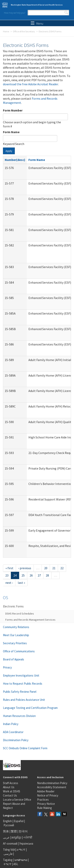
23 (7, 575)
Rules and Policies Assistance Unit (24, 700)
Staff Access (11, 783)
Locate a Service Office (17, 800)
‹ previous (25, 568)
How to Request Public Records (23, 684)
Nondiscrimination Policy (52, 783)
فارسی (8, 854)
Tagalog (8, 860)
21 (54, 568)
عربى (6, 837)
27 (39, 575)
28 (47, 575)
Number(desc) (15, 160)
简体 (6, 831)
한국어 (23, 831)
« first (9, 568)
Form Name (11, 132)
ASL (16, 864)
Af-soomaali (10, 843)
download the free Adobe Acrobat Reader (30, 84)
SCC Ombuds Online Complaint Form (25, 748)
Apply (9, 151)
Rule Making (44, 808)
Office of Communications (19, 651)
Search (66, 13)
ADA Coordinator (13, 732)
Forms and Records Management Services (30, 620)
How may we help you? (15, 13)
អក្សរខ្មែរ (16, 837)
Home (6, 31)
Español (19, 821)
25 (23, 575)
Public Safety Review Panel (20, 692)
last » (21, 583)
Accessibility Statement (52, 787)
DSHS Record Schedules (20, 614)
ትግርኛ (7, 864)
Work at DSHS (12, 791)
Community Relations (16, 627)
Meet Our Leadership (16, 635)
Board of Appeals (14, 659)
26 (31, 575)
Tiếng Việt (9, 850)
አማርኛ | (22, 850)
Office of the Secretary (24, 31)
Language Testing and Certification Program (30, 708)
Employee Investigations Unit (21, 675)
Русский (9, 825)
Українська (26, 843)
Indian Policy (11, 724)
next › (9, 583)
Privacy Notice (46, 804)
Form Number (13, 110)
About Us (9, 787)
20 (46, 568)
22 (62, 568)
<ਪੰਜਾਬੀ (28, 837)
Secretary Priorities (15, 643)
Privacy (7, 667)
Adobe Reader (46, 791)
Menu (37, 23)
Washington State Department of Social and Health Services (37, 5)
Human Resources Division (19, 716)
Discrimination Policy (16, 740)
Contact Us (10, 795)
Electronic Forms (13, 606)
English (8, 821)
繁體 (14, 831)
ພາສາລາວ (21, 860)
